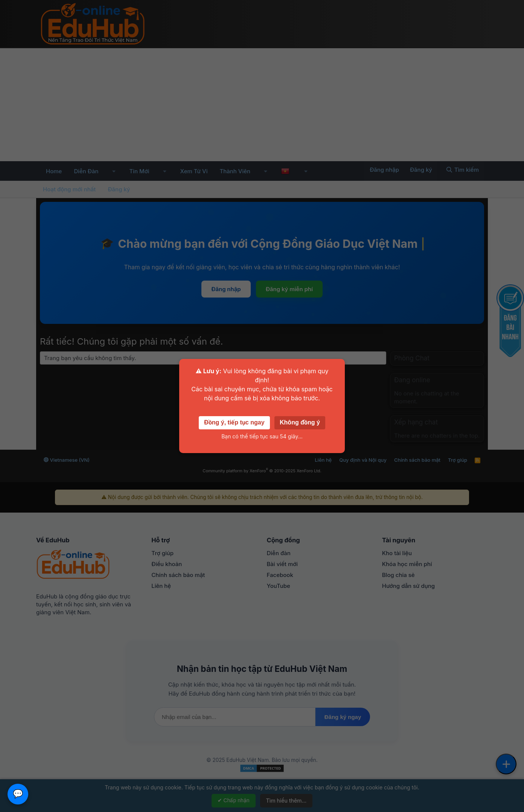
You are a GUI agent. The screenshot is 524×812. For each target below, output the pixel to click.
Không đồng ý (300, 422)
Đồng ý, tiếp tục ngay (234, 422)
